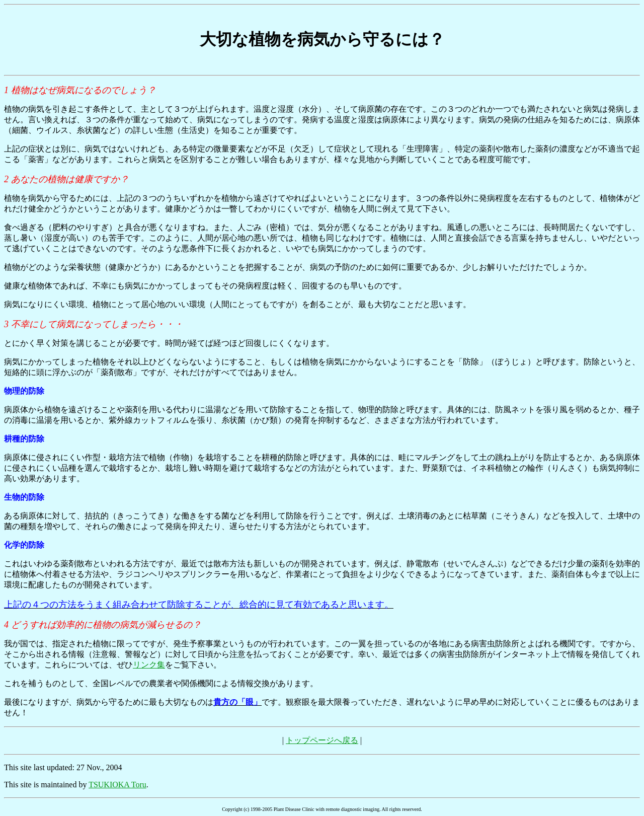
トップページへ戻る (322, 740)
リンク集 (149, 665)
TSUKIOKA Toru (117, 785)
